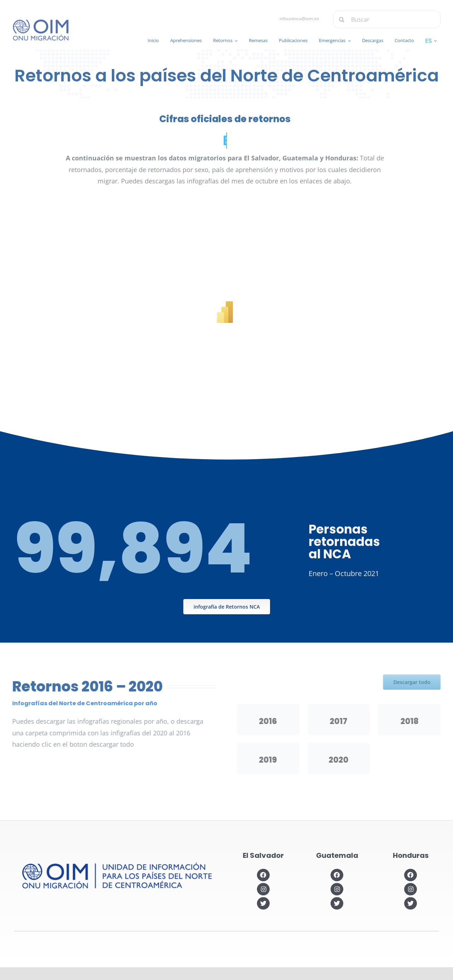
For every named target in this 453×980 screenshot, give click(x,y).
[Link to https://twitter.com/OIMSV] (263, 903)
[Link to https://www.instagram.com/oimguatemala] (337, 889)
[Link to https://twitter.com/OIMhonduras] (410, 903)
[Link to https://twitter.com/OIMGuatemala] (337, 903)
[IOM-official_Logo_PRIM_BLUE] (35, 22)
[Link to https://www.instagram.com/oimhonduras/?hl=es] (410, 889)
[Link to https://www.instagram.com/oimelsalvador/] (263, 889)
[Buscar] (392, 19)
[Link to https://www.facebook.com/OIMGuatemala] (337, 875)
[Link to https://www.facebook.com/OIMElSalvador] (263, 875)
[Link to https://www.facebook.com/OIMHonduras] (410, 875)
